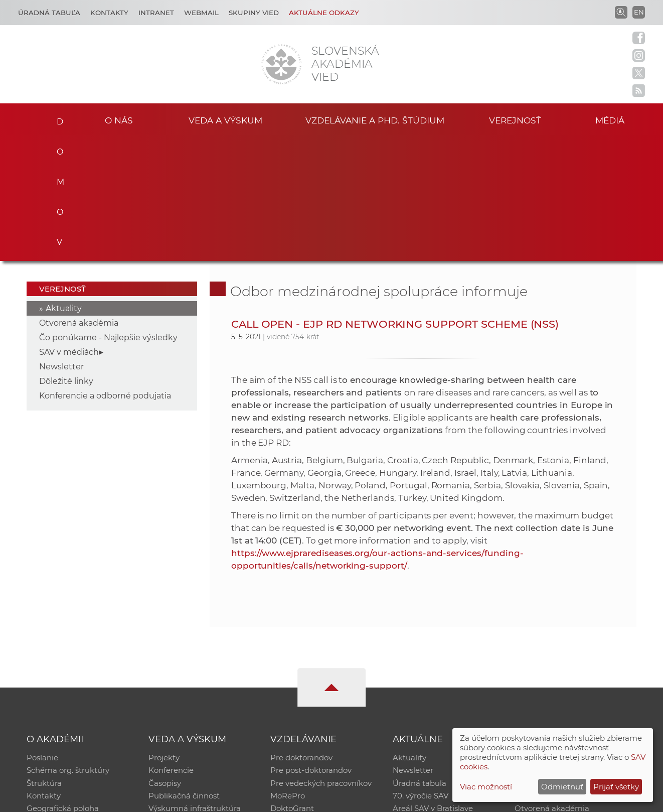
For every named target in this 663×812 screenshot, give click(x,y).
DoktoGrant (292, 686)
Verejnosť (515, 120)
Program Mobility (303, 699)
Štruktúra (44, 660)
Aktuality (64, 184)
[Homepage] (281, 64)
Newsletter (61, 242)
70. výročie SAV (421, 673)
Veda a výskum (225, 120)
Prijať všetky (616, 787)
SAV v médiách (69, 228)
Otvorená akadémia (79, 198)
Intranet (156, 13)
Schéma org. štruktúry (68, 647)
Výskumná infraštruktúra (195, 686)
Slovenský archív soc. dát (560, 647)
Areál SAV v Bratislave (433, 686)
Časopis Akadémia (549, 673)
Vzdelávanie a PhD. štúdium (375, 120)
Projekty (164, 634)
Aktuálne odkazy (324, 13)
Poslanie (42, 634)
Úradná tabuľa (420, 660)
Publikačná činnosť (184, 673)
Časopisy (165, 660)
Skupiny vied (254, 13)
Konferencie (171, 647)
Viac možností (486, 787)
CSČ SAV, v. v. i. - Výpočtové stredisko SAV (176, 800)
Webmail (201, 13)
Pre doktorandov (301, 634)
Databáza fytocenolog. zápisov (571, 660)
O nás (119, 120)
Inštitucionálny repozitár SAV (568, 634)
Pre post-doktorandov (311, 647)
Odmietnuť (562, 787)
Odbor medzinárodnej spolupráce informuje (379, 167)
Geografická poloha (63, 686)
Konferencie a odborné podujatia (105, 271)
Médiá (611, 120)
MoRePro (288, 673)
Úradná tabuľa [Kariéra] (49, 13)
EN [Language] (639, 12)
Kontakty (109, 13)
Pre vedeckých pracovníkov (321, 660)
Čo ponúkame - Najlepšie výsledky (108, 213)
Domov (56, 118)
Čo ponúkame (419, 699)
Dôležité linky (66, 257)
